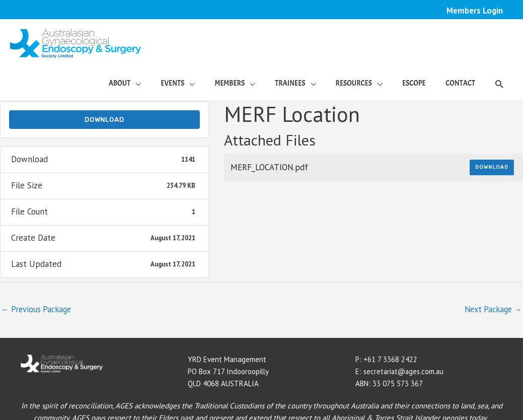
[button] (499, 84)
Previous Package (38, 310)
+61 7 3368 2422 (390, 360)
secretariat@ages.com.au (405, 372)
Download (104, 120)
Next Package (491, 310)
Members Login (474, 11)
